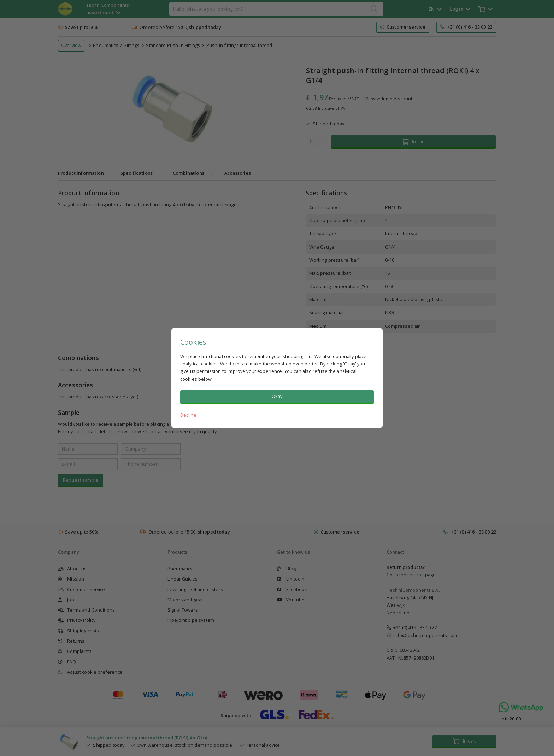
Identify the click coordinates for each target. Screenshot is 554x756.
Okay (277, 396)
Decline (188, 415)
